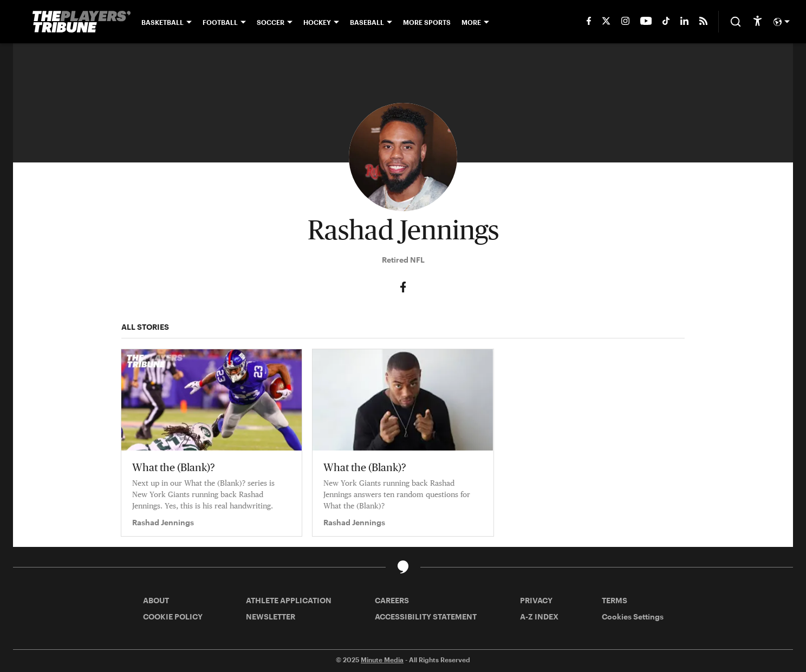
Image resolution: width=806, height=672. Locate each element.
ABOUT (156, 600)
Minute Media (382, 660)
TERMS (615, 600)
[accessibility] (758, 22)
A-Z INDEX (539, 616)
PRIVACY (536, 600)
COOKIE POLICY (173, 616)
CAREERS (392, 600)
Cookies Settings (633, 616)
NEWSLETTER (271, 616)
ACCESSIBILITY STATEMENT (426, 616)
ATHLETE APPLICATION (289, 600)
